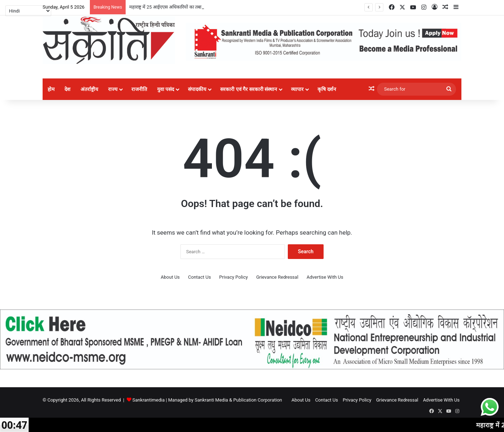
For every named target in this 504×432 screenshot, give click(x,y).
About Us (170, 277)
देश (67, 89)
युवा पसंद (166, 89)
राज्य (113, 89)
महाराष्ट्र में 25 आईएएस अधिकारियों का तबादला (169, 7)
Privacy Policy (233, 277)
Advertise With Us (325, 277)
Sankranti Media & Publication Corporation (238, 400)
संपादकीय (197, 89)
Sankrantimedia (149, 400)
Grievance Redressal (277, 277)
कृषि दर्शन (327, 89)
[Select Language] (28, 11)
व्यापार (297, 89)
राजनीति (139, 89)
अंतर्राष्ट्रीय (89, 89)
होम (51, 89)
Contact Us (199, 277)
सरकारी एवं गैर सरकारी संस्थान (249, 89)
